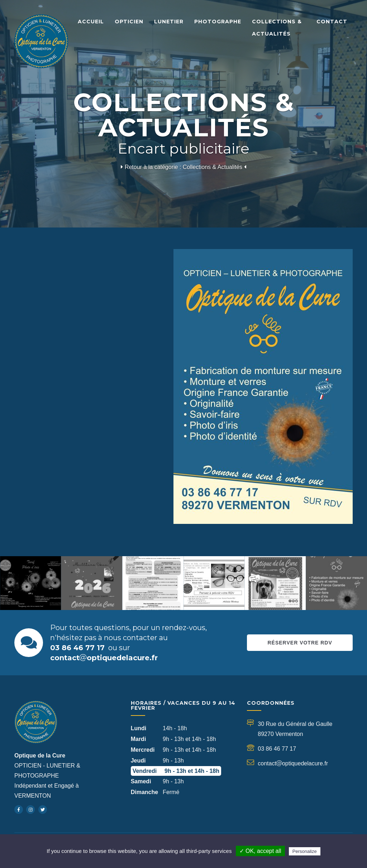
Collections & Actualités (277, 28)
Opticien (129, 22)
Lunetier (169, 22)
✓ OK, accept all (260, 851)
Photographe (218, 22)
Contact (332, 22)
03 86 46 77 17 (77, 648)
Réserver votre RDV (300, 643)
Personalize (305, 851)
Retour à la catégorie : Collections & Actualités (183, 167)
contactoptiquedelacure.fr (104, 658)
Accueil (91, 22)
